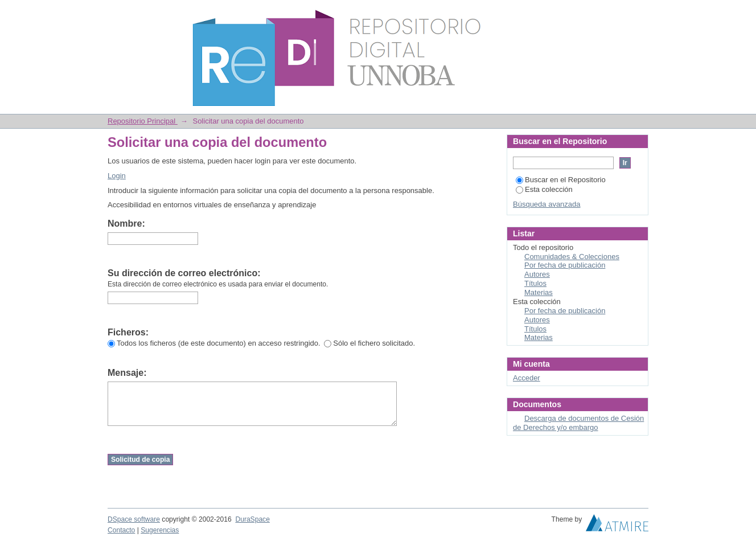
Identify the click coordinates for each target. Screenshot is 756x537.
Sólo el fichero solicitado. (369, 343)
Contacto (121, 530)
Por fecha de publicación (565, 265)
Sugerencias (160, 530)
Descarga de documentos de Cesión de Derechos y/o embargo (578, 423)
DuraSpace (252, 519)
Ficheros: (128, 332)
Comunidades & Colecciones (572, 257)
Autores (537, 274)
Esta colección (544, 189)
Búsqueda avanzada (547, 204)
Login (639, 14)
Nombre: (126, 224)
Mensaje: (127, 373)
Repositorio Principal (143, 121)
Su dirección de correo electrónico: (184, 273)
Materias (539, 292)
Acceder (527, 378)
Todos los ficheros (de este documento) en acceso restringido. (214, 343)
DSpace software (134, 519)
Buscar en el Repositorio (561, 180)
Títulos (535, 283)
